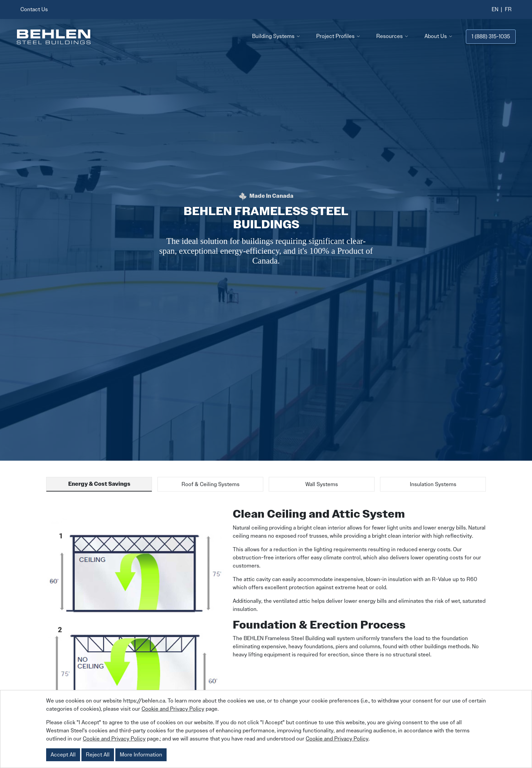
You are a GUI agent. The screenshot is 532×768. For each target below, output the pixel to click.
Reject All (98, 755)
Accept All (63, 755)
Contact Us (34, 9)
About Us (436, 36)
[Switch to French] (508, 9)
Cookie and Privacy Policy (173, 709)
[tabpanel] (266, 635)
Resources (389, 36)
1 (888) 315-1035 (491, 36)
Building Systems (273, 36)
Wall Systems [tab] (322, 484)
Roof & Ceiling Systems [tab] (211, 484)
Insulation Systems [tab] (433, 484)
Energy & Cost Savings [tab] (99, 484)
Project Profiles (335, 36)
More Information (141, 755)
